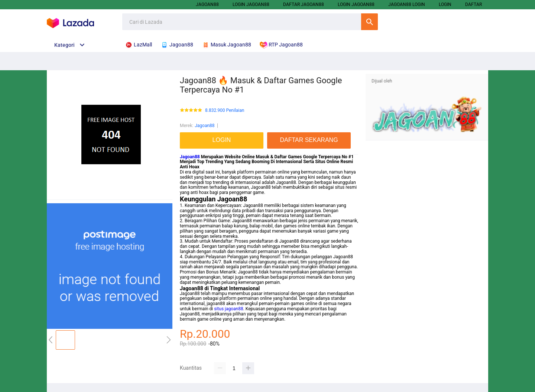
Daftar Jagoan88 (304, 4)
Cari (369, 22)
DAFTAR (474, 4)
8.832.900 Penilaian (225, 111)
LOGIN (445, 4)
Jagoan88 (207, 4)
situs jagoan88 (228, 309)
